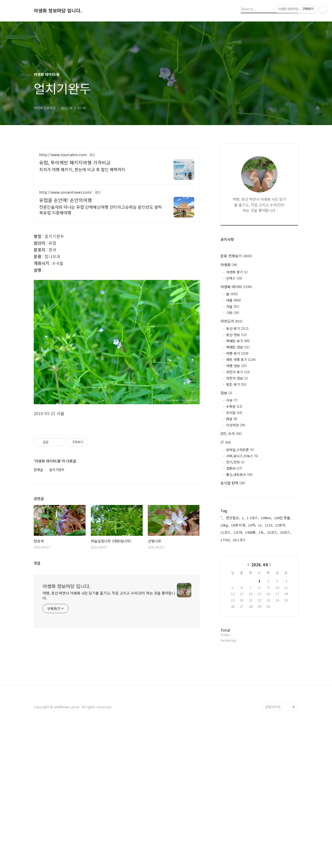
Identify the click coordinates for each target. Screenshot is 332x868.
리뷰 (232, 400)
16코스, (286, 532)
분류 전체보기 (236, 256)
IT (226, 442)
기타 (233, 313)
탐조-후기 (236, 384)
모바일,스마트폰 (240, 450)
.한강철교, (232, 518)
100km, (267, 518)
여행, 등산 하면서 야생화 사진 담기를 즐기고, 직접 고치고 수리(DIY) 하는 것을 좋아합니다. (109, 754)
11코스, (226, 532)
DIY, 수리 (231, 433)
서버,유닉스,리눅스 (242, 456)
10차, (252, 525)
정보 (226, 393)
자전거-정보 (237, 378)
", (222, 518)
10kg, (225, 525)
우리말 (234, 413)
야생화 (229, 265)
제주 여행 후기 (241, 360)
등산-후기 (237, 328)
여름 (234, 300)
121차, (238, 532)
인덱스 (234, 278)
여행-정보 (236, 366)
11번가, (281, 525)
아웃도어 (231, 321)
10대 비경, (239, 525)
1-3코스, (253, 518)
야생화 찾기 (237, 272)
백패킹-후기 (238, 341)
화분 (232, 419)
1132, (269, 525)
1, (243, 518)
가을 (233, 306)
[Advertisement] (117, 192)
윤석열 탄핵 (233, 483)
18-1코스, (240, 540)
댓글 (37, 722)
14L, (262, 532)
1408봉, (251, 532)
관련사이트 (273, 848)
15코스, (273, 532)
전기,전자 (235, 462)
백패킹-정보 (238, 347)
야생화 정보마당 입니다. (58, 11)
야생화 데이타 (236, 287)
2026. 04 (260, 565)
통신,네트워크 (239, 475)
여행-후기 (237, 353)
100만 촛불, (283, 518)
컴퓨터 (234, 468)
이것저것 (236, 425)
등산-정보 (236, 335)
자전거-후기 (238, 372)
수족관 (234, 406)
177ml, (226, 540)
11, (260, 525)
